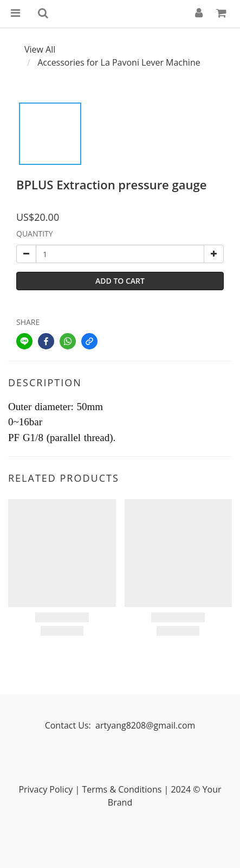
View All (40, 49)
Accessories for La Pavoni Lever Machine (119, 62)
